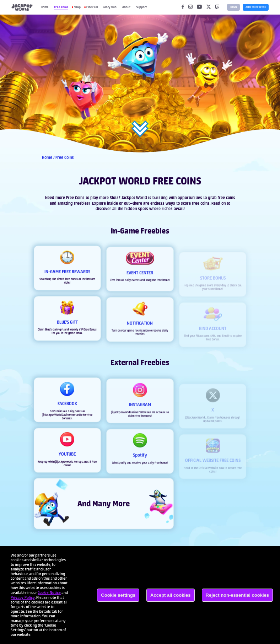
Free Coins (61, 7)
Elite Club (92, 7)
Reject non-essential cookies (237, 595)
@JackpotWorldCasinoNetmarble (62, 416)
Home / (49, 157)
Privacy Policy (23, 597)
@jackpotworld (64, 463)
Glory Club (110, 7)
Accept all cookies (170, 595)
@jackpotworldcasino (124, 419)
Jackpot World (134, 198)
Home (45, 7)
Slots (114, 198)
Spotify (122, 469)
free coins (226, 198)
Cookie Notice (49, 592)
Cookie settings (118, 595)
